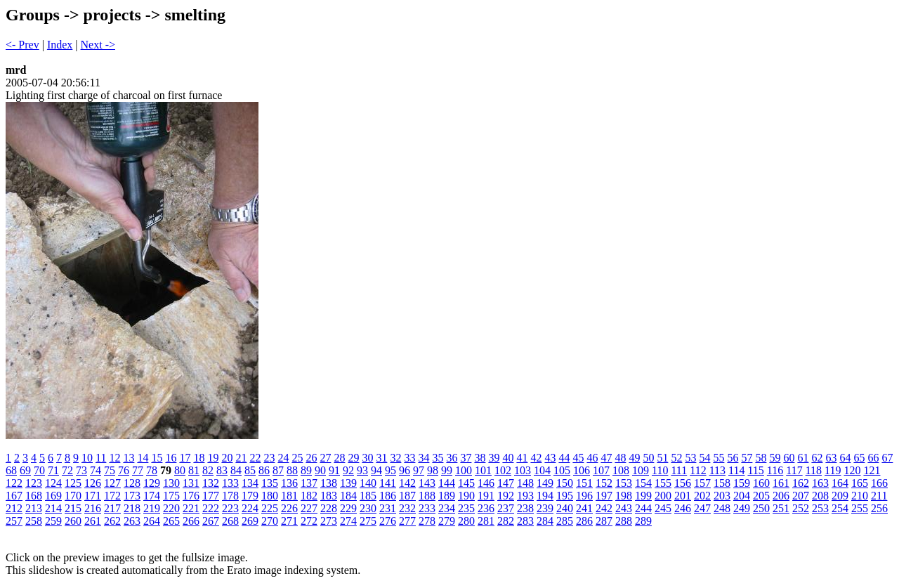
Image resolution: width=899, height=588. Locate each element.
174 (152, 496)
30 (367, 458)
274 (348, 521)
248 (722, 508)
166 (879, 483)
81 (194, 470)
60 (789, 458)
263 (132, 521)
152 (604, 483)
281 (486, 521)
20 (227, 458)
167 (14, 496)
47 (606, 458)
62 (817, 458)
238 (525, 508)
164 (840, 483)
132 (211, 483)
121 (872, 470)
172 (112, 496)
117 (794, 470)
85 (250, 470)
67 (887, 458)
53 (690, 458)
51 (662, 458)
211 (879, 496)
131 (191, 483)
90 (320, 470)
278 (427, 521)
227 (309, 508)
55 (718, 458)
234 (447, 508)
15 (157, 458)
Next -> (98, 45)
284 (545, 521)
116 (775, 470)
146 (486, 483)
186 (388, 496)
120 (852, 470)
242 (604, 508)
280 (466, 521)
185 (368, 496)
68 (11, 470)
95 (391, 470)
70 (39, 470)
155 (663, 483)
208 (820, 496)
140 (368, 483)
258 (34, 521)
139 (348, 483)
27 (325, 458)
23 (269, 458)
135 (270, 483)
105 (562, 470)
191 (486, 496)
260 (73, 521)
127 (112, 483)
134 (250, 483)
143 (427, 483)
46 (592, 458)
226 (289, 508)
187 (407, 496)
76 (124, 470)
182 (309, 496)
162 (801, 483)
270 (270, 521)
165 (860, 483)
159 (742, 483)
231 (388, 508)
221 (191, 508)
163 (820, 483)
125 (73, 483)
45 (578, 458)
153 (624, 483)
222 (211, 508)
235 (466, 508)
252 (801, 508)
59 (775, 458)
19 (213, 458)
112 (698, 470)
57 (747, 458)
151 (584, 483)
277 (407, 521)
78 (152, 470)
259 (53, 521)
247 (702, 508)
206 (781, 496)
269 (250, 521)
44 (564, 458)
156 (683, 483)
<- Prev (22, 45)
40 (508, 458)
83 (222, 470)
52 (676, 458)
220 (171, 508)
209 (840, 496)
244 (643, 508)
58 (761, 458)
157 (702, 483)
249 (742, 508)
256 (879, 508)
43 (550, 458)
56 (733, 458)
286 (584, 521)
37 (466, 458)
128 (132, 483)
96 (405, 470)
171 (93, 496)
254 (840, 508)
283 (525, 521)
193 (525, 496)
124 (53, 483)
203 (722, 496)
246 (683, 508)
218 (132, 508)
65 (859, 458)
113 (717, 470)
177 (211, 496)
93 (362, 470)
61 (803, 458)
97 (419, 470)
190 (466, 496)
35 (438, 458)
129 (152, 483)
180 (270, 496)
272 (309, 521)
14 (143, 458)
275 (368, 521)
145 (466, 483)
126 (93, 483)
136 (289, 483)
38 (480, 458)
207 (801, 496)
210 (860, 496)
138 (329, 483)
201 (683, 496)
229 (348, 508)
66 (873, 458)
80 (180, 470)
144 (447, 483)
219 (152, 508)
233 (427, 508)
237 (506, 508)
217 (112, 508)
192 (506, 496)
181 (289, 496)
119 (833, 470)
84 (236, 470)
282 (506, 521)
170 (73, 496)
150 (565, 483)
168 (34, 496)
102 (503, 470)
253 (820, 508)
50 (648, 458)
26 (311, 458)
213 (34, 508)
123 (34, 483)
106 (582, 470)
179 (250, 496)
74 (96, 470)
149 (545, 483)
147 (506, 483)
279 (447, 521)
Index (60, 45)
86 (264, 470)
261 (93, 521)
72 (67, 470)
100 (464, 470)
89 (306, 470)
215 (73, 508)
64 (845, 458)
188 (427, 496)
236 (486, 508)
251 (781, 508)
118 (814, 470)
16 (171, 458)
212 (14, 508)
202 (702, 496)
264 (152, 521)
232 (407, 508)
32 (395, 458)
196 (584, 496)
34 (424, 458)
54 (704, 458)
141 (388, 483)
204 (742, 496)
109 (641, 470)
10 (87, 458)
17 (185, 458)
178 (230, 496)
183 (329, 496)
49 (634, 458)
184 (348, 496)
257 (14, 521)
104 (542, 470)
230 (368, 508)
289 (643, 521)
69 (25, 470)
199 (643, 496)
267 (211, 521)
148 (525, 483)
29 (353, 458)
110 (660, 470)
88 (292, 470)
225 (270, 508)
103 (523, 470)
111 (679, 470)
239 (545, 508)
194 (545, 496)
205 (761, 496)
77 (138, 470)
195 (565, 496)
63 (831, 458)
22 (255, 458)
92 (348, 470)
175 (171, 496)
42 (536, 458)
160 (761, 483)
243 (624, 508)
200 (663, 496)
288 (624, 521)
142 (407, 483)
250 (761, 508)
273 (329, 521)
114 (736, 470)
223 (230, 508)
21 (241, 458)
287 (604, 521)
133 (230, 483)
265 (171, 521)
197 (604, 496)
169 (53, 496)
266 (191, 521)
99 (447, 470)
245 (663, 508)
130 (171, 483)
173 (132, 496)
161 (781, 483)
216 (93, 508)
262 (112, 521)
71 (53, 470)
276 (388, 521)
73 (81, 470)
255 (860, 508)
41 (522, 458)
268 (230, 521)
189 (447, 496)
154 (643, 483)
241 (584, 508)
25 (297, 458)
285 (565, 521)
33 (409, 458)
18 (199, 458)
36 (452, 458)
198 (624, 496)
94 (376, 470)
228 (329, 508)
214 (53, 508)
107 (601, 470)
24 (283, 458)
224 (250, 508)
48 (620, 458)
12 (114, 458)
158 (722, 483)
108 (621, 470)
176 (191, 496)
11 (101, 458)
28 (339, 458)
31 (381, 458)
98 (433, 470)
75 (110, 470)
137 (309, 483)
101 (483, 470)
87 (278, 470)
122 (14, 483)
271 (289, 521)
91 (334, 470)
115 (755, 470)
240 (565, 508)
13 (129, 458)
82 (208, 470)
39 (494, 458)
